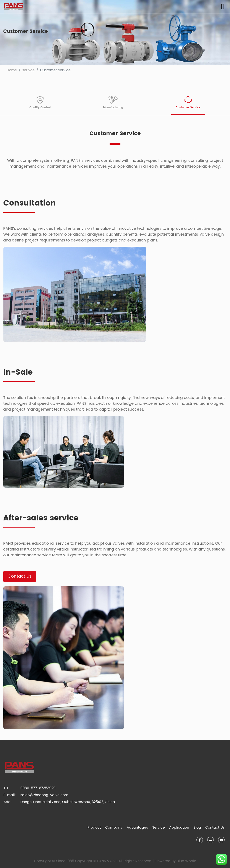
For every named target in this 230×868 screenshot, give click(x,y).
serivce (28, 70)
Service (159, 828)
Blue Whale (186, 861)
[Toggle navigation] (223, 7)
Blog (197, 828)
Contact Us (20, 576)
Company (114, 828)
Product (94, 828)
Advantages (137, 828)
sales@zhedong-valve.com (44, 795)
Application (179, 828)
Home (12, 70)
